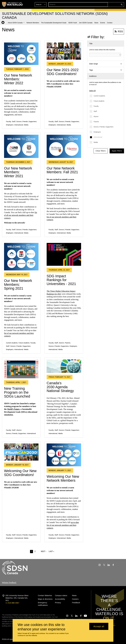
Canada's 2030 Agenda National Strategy (60, 387)
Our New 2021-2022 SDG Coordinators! (63, 72)
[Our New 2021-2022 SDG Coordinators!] (64, 51)
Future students (99, 101)
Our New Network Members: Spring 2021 (18, 284)
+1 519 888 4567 (12, 603)
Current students (99, 96)
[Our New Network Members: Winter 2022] (21, 54)
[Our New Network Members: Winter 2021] (21, 146)
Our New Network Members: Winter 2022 (18, 79)
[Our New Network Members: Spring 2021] (21, 257)
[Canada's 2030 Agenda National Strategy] (64, 366)
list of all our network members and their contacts (21, 215)
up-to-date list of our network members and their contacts (63, 525)
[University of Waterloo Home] (12, 4)
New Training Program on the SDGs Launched (17, 392)
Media (96, 142)
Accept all (99, 626)
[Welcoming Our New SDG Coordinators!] (21, 452)
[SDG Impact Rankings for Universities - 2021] (64, 254)
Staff (95, 111)
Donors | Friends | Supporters (103, 127)
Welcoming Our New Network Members (63, 478)
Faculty (96, 106)
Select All (92, 91)
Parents (96, 122)
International (98, 137)
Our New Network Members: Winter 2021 (18, 172)
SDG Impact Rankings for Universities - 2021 (61, 280)
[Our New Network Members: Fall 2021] (64, 146)
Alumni (96, 116)
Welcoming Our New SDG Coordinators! (20, 473)
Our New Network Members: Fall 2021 (62, 170)
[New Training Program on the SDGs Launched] (21, 369)
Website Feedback (9, 583)
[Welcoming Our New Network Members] (64, 455)
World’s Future (13, 409)
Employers (97, 132)
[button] (104, 5)
